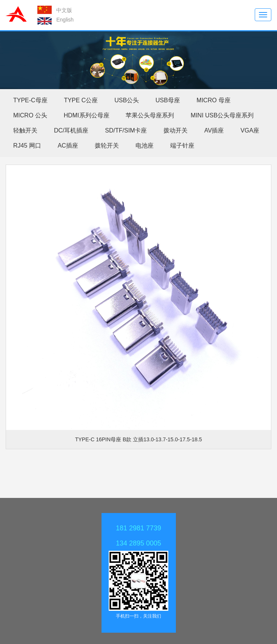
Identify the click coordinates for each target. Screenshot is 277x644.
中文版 (64, 10)
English (65, 20)
